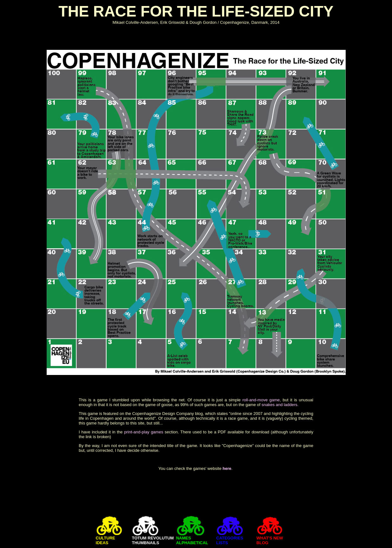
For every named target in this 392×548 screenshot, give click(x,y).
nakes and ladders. (281, 405)
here (227, 468)
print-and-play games (144, 432)
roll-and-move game (261, 400)
